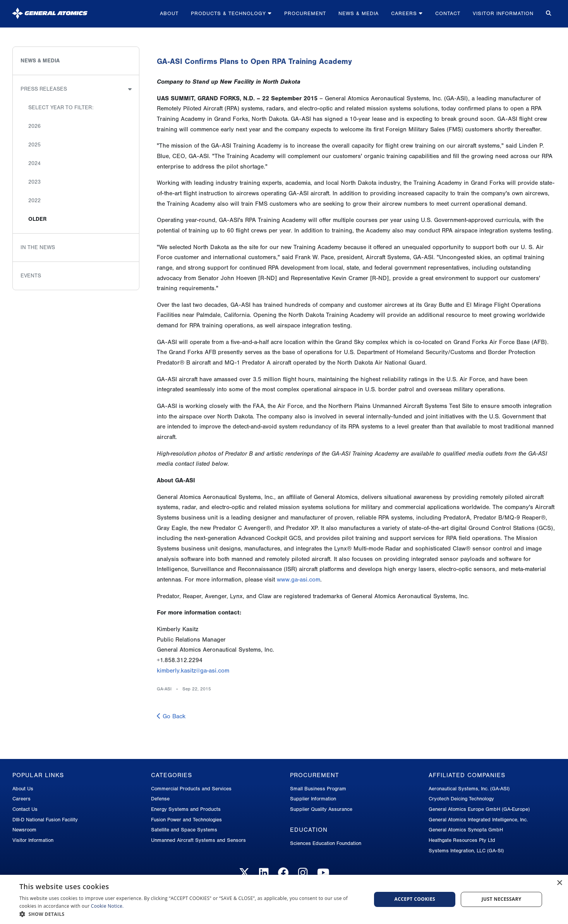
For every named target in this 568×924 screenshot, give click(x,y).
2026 (34, 126)
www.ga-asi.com (299, 580)
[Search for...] (548, 14)
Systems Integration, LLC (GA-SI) (466, 851)
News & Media (359, 13)
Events (31, 276)
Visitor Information (503, 13)
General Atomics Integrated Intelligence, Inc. (478, 820)
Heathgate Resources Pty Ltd (462, 840)
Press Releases (44, 89)
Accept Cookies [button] (415, 899)
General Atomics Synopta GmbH (466, 830)
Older (37, 219)
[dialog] (284, 899)
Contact (448, 13)
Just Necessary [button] (502, 899)
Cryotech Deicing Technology (461, 799)
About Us (23, 789)
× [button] (559, 883)
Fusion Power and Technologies (186, 820)
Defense (160, 799)
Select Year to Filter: (61, 108)
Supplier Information (313, 799)
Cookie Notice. (107, 906)
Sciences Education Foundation (326, 843)
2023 (34, 182)
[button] (190, 914)
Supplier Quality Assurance (321, 809)
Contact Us (25, 809)
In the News (38, 247)
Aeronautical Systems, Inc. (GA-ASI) (469, 789)
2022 (34, 200)
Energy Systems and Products (186, 809)
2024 (34, 163)
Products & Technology (231, 13)
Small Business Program (318, 789)
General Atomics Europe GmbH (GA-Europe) (479, 809)
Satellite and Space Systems (184, 830)
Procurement (305, 13)
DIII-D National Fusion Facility (45, 820)
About (169, 13)
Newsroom (24, 830)
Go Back (171, 716)
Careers (407, 13)
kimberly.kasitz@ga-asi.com (193, 671)
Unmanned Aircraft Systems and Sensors (198, 840)
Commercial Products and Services (191, 789)
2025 (34, 145)
